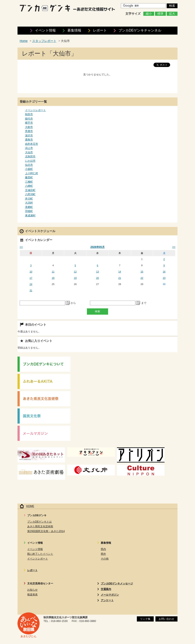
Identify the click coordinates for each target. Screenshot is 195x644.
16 (164, 272)
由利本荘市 (32, 144)
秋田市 (29, 114)
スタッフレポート (44, 41)
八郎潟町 (30, 194)
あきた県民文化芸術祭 (40, 526)
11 (53, 272)
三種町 (29, 182)
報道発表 (32, 595)
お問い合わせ (166, 619)
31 (31, 290)
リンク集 (145, 619)
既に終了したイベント (40, 554)
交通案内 (106, 589)
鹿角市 (29, 140)
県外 (103, 554)
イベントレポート (35, 110)
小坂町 (29, 169)
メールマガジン (110, 595)
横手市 (29, 123)
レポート (100, 30)
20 (97, 278)
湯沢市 (29, 135)
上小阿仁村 (32, 173)
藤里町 (29, 177)
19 (75, 278)
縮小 (149, 14)
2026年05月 (97, 247)
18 (53, 278)
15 (142, 272)
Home (24, 41)
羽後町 (29, 211)
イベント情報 (45, 30)
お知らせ (32, 590)
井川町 (29, 199)
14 (120, 272)
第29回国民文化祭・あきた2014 (46, 531)
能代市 (29, 119)
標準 (160, 14)
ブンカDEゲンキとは (39, 522)
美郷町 (29, 207)
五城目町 (30, 190)
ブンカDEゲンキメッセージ (117, 583)
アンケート (107, 600)
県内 (103, 549)
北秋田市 (30, 156)
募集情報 (74, 30)
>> (174, 247)
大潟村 (29, 203)
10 (31, 272)
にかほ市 (30, 161)
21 (120, 278)
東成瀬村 (30, 215)
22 (142, 278)
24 (31, 284)
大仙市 (29, 152)
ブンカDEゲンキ (140, 30)
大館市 (29, 127)
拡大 (172, 14)
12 (75, 272)
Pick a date (68, 303)
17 (31, 278)
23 (164, 278)
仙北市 (29, 165)
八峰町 (29, 186)
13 (97, 272)
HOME (30, 506)
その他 (105, 559)
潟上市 (29, 148)
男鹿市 (29, 131)
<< (21, 247)
